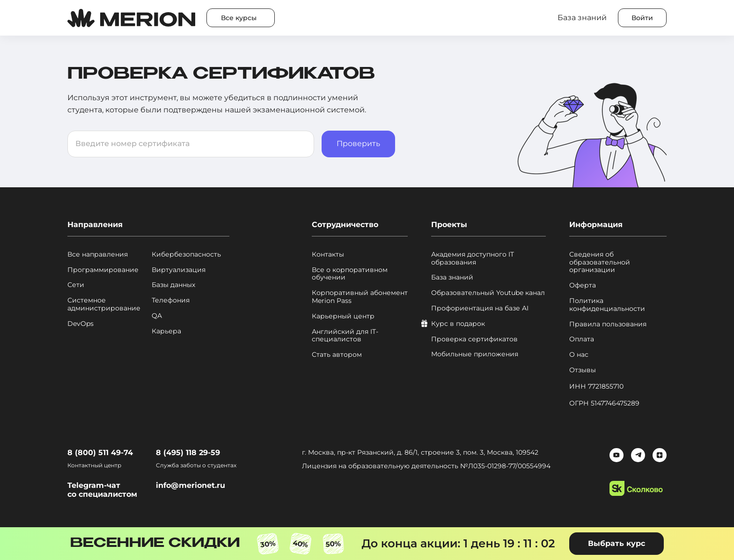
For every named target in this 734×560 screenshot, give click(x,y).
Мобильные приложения (475, 354)
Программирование (103, 270)
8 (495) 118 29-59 (188, 453)
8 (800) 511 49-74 (100, 453)
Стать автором (337, 355)
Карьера (166, 331)
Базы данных (173, 285)
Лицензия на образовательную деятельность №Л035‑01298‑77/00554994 (426, 466)
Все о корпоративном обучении (350, 274)
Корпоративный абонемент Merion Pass (360, 297)
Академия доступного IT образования (473, 258)
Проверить (358, 144)
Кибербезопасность (186, 254)
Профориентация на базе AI (480, 308)
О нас (579, 355)
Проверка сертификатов (474, 339)
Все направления (98, 254)
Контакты (328, 254)
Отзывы (583, 370)
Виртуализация (179, 270)
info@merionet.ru (191, 485)
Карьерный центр (343, 316)
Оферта (583, 285)
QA (157, 316)
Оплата (582, 339)
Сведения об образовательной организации (600, 262)
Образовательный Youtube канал (488, 293)
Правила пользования (608, 324)
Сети (76, 285)
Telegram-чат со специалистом (102, 490)
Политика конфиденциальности (607, 305)
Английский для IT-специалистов (345, 336)
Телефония (171, 300)
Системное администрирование (104, 304)
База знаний (452, 277)
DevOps (81, 324)
